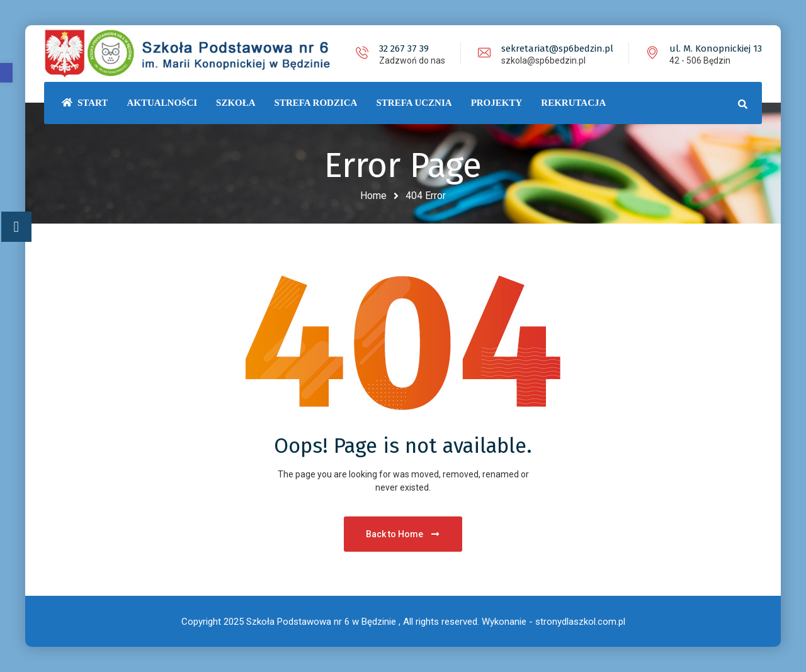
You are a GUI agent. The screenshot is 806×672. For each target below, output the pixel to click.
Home (373, 196)
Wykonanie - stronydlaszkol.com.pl (553, 622)
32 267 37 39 (404, 48)
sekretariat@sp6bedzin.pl (557, 48)
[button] (6, 73)
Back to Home (403, 534)
